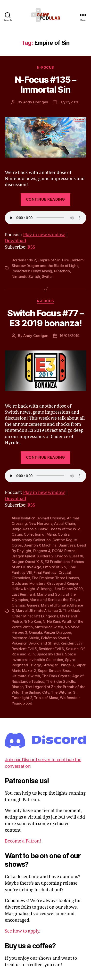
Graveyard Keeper (63, 583)
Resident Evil (71, 643)
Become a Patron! (23, 841)
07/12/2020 (69, 102)
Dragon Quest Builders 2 (33, 556)
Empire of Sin (49, 260)
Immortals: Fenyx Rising (32, 271)
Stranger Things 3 (58, 665)
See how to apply (22, 931)
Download (16, 241)
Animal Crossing (51, 518)
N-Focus (45, 67)
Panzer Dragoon (57, 632)
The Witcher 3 (63, 692)
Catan (17, 534)
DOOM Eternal (64, 551)
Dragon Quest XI (69, 556)
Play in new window (44, 235)
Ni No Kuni (32, 621)
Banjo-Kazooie (24, 529)
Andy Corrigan (36, 102)
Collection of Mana (40, 534)
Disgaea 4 (42, 551)
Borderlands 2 (24, 260)
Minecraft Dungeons (41, 616)
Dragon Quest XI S (27, 562)
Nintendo (62, 271)
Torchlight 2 (22, 698)
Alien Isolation (24, 518)
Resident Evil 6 (51, 649)
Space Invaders (50, 654)
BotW (43, 529)
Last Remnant (23, 594)
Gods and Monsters (29, 583)
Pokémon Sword (55, 638)
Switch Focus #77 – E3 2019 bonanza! (45, 318)
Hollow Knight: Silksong (32, 589)
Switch (48, 277)
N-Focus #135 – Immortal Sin (45, 85)
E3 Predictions (57, 562)
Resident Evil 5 (24, 649)
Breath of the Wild (65, 529)
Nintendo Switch (26, 277)
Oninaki (35, 632)
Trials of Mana (46, 698)
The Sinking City (35, 692)
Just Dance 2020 (68, 589)
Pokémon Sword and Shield (35, 643)
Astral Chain (65, 523)
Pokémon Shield (25, 638)
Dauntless (67, 545)
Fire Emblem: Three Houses (55, 578)
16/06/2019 (70, 336)
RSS (31, 247)
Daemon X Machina (40, 545)
